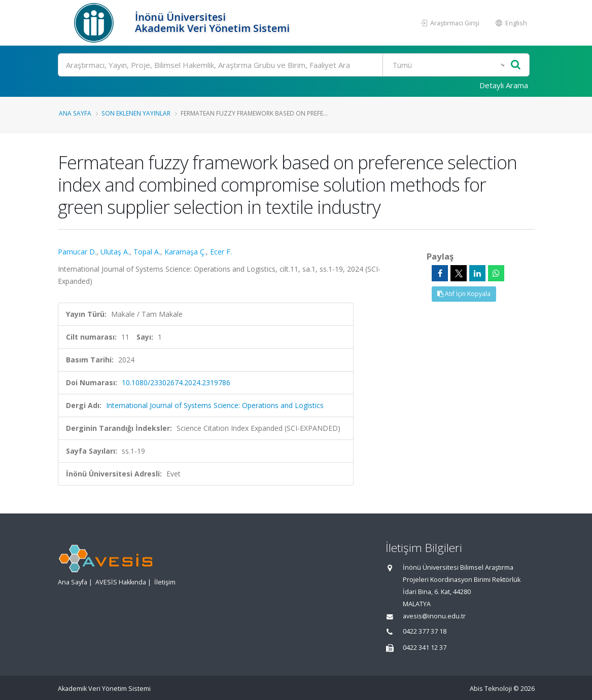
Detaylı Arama (504, 85)
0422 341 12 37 (425, 648)
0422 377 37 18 (425, 631)
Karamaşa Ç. (185, 252)
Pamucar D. (77, 252)
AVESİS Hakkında (121, 582)
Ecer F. (221, 252)
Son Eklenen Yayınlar (136, 113)
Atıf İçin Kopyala (464, 294)
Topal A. (147, 252)
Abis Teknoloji (491, 689)
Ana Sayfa (75, 113)
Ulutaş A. (115, 252)
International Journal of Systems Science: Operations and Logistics (215, 405)
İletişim (165, 582)
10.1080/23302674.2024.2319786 (176, 382)
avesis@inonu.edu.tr (434, 616)
